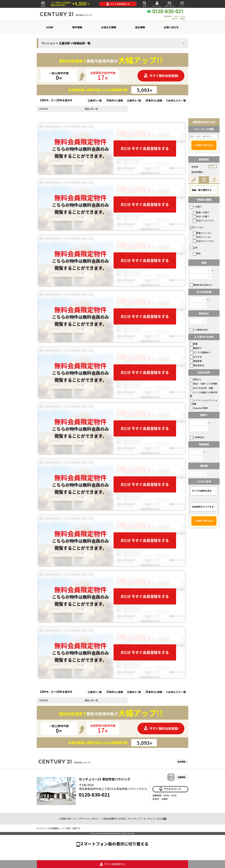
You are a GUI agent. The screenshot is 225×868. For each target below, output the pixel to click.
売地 (197, 253)
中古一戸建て (201, 216)
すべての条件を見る (202, 491)
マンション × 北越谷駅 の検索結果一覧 (66, 43)
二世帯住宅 (197, 437)
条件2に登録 (154, 100)
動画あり (196, 348)
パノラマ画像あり (200, 352)
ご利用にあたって (67, 819)
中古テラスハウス (203, 221)
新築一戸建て (201, 212)
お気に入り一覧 (176, 100)
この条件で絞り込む (203, 145)
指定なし (196, 379)
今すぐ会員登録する (118, 4)
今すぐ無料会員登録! (161, 76)
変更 (212, 166)
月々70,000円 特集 (201, 388)
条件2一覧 (134, 100)
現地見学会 (197, 365)
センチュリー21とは (155, 819)
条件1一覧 (95, 100)
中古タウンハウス (203, 241)
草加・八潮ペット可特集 (204, 384)
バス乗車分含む (199, 330)
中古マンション (202, 237)
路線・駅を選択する (202, 190)
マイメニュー (157, 4)
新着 (194, 344)
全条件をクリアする (203, 507)
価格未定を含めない (201, 285)
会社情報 (140, 27)
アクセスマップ (170, 789)
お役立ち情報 (109, 27)
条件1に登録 (114, 100)
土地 (194, 247)
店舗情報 (181, 777)
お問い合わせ (170, 4)
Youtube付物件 (199, 408)
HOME (43, 4)
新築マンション (202, 233)
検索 (145, 4)
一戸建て (196, 207)
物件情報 (77, 27)
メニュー (182, 4)
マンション (197, 227)
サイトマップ (134, 819)
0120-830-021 (95, 794)
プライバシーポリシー (90, 819)
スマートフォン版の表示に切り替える (114, 844)
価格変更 (196, 361)
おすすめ (196, 357)
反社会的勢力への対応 (114, 819)
